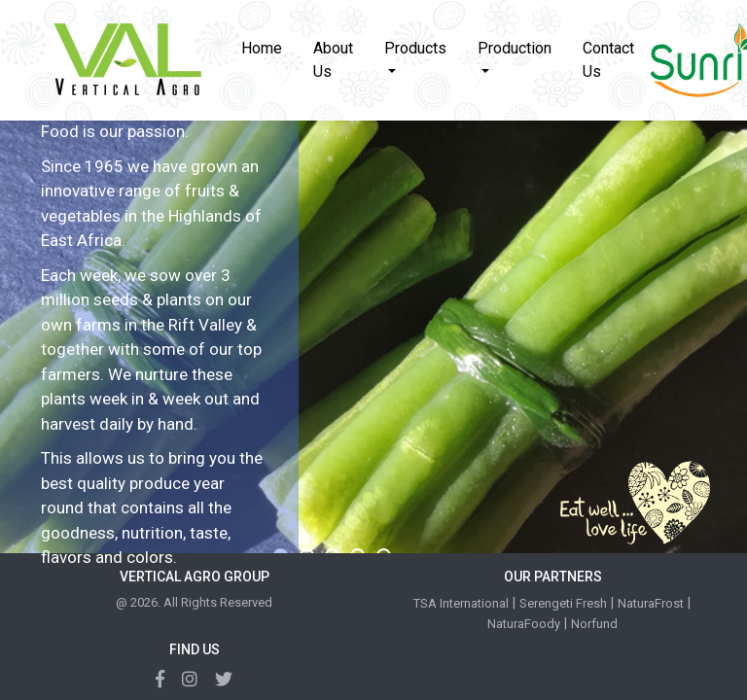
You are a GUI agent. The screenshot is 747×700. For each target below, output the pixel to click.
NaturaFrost (651, 603)
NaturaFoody (524, 624)
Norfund (594, 624)
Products (415, 48)
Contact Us (608, 60)
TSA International (461, 603)
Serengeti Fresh (563, 603)
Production (515, 48)
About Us (333, 60)
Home (269, 47)
